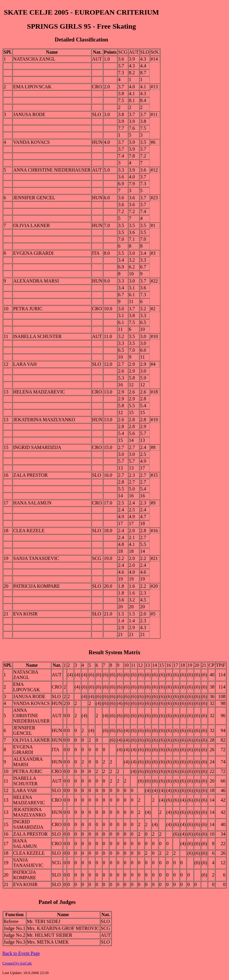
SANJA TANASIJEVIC (36, 558)
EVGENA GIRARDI (33, 253)
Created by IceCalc (17, 963)
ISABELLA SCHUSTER (37, 336)
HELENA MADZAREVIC (39, 392)
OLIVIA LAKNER (31, 225)
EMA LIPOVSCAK (32, 87)
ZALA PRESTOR (30, 475)
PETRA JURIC (28, 309)
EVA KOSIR (25, 614)
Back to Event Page (21, 953)
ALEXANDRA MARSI (36, 281)
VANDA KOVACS (31, 142)
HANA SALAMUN (32, 503)
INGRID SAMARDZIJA (37, 447)
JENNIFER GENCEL (34, 198)
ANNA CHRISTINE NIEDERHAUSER (52, 170)
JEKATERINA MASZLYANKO (44, 420)
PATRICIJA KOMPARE (37, 586)
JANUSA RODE (29, 114)
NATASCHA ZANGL (34, 59)
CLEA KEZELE (29, 531)
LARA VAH (25, 364)
